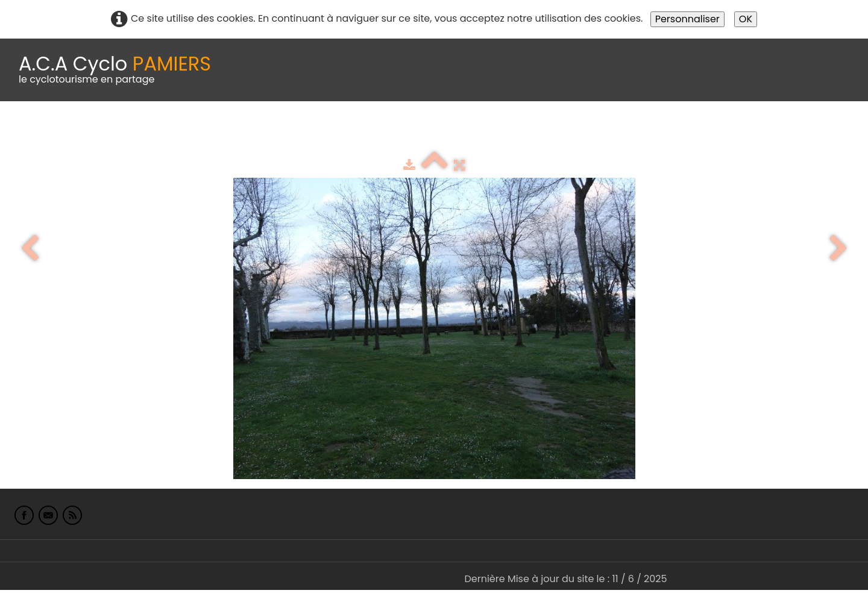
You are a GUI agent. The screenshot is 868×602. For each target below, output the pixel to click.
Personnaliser (687, 19)
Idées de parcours (301, 131)
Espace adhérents (412, 131)
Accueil (27, 131)
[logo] (115, 70)
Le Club (80, 131)
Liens (587, 131)
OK (746, 19)
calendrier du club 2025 (178, 131)
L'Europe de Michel (661, 131)
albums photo (518, 131)
